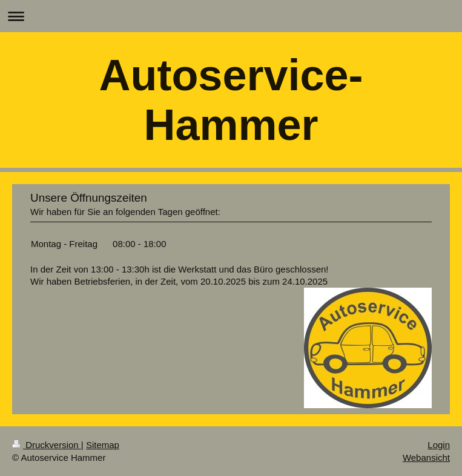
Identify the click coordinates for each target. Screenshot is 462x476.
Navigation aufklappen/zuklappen (231, 16)
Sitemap (103, 445)
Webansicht (426, 458)
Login (439, 445)
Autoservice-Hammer (231, 100)
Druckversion (47, 445)
